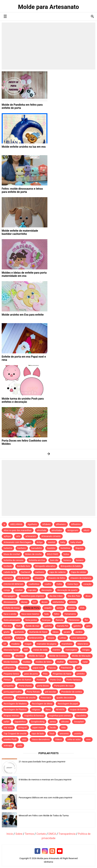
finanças (46, 620)
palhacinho (9, 668)
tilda (64, 728)
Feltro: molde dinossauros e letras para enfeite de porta (22, 190)
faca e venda (10, 614)
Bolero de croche (33, 554)
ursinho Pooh (10, 739)
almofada (42, 530)
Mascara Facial (11, 650)
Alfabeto (46, 524)
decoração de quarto (67, 590)
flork (19, 626)
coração (87, 584)
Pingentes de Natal (62, 674)
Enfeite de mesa (12, 608)
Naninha (73, 662)
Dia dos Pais (74, 596)
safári (6, 722)
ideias (56, 632)
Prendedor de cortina (72, 692)
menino (56, 650)
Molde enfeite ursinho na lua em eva (24, 147)
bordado (8, 566)
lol (5, 644)
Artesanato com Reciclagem (18, 542)
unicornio (64, 734)
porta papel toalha (13, 692)
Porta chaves (25, 686)
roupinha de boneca (34, 716)
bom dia (54, 560)
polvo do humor (24, 680)
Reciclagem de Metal (42, 704)
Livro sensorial (78, 638)
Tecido (53, 728)
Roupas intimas (11, 716)
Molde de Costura (58, 656)
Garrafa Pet (63, 626)
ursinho (78, 734)
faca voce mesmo (30, 614)
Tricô (52, 734)
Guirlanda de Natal (38, 632)
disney (24, 602)
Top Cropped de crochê (15, 734)
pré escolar (51, 692)
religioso (36, 710)
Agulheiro (32, 524)
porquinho (9, 686)
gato (88, 626)
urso (24, 739)
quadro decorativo (65, 698)
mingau (86, 650)
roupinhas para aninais (60, 716)
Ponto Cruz (56, 680)
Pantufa (24, 668)
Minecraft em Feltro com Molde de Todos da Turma (44, 816)
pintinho (81, 674)
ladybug (20, 638)
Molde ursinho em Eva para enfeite (23, 315)
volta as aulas (74, 739)
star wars (8, 728)
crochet (19, 590)
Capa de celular (79, 572)
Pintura (7, 680)
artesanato (31, 536)
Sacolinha (81, 716)
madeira (15, 644)
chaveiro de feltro (57, 578)
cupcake (32, 590)
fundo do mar (33, 626)
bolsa (66, 554)
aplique (7, 536)
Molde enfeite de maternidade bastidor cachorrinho (20, 232)
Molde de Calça (36, 656)
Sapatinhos (20, 722)
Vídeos (59, 739)
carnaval (8, 578)
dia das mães (56, 596)
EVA (82, 608)
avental (52, 542)
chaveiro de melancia (81, 578)
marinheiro (67, 644)
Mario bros (83, 644)
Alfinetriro (76, 524)
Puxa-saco (46, 698)
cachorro (40, 572)
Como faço (73, 584)
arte (18, 536)
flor (86, 620)
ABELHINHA (16, 524)
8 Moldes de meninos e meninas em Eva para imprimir (45, 780)
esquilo (48, 608)
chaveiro (39, 578)
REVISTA (60, 710)
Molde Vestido (11, 662)
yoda (20, 745)
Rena (48, 710)
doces (44, 602)
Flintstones (74, 620)
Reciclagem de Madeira (15, 704)
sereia (53, 722)
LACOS (7, 638)
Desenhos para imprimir (32, 596)
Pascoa (52, 668)
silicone (65, 722)
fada (47, 614)
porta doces (43, 686)
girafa (6, 632)
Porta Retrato (33, 692)
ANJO (86, 530)
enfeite (73, 602)
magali (28, 644)
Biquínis (79, 548)
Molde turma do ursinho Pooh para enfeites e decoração (23, 400)
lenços (51, 638)
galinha (48, 626)
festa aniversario (12, 620)
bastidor (51, 548)
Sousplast (79, 722)
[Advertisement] (48, 46)
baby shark (76, 542)
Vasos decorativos (41, 739)
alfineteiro (61, 524)
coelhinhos (34, 584)
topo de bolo (38, 734)
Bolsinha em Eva (37, 560)
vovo (88, 739)
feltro (57, 614)
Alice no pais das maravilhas (18, 530)
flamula (59, 620)
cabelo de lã (10, 572)
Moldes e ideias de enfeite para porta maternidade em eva (24, 274)
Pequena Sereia (11, 674)
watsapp (8, 745)
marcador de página (47, 644)
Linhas (63, 638)
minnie (7, 656)
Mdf (26, 650)
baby (63, 542)
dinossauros (10, 602)
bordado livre (24, 566)
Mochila (20, 656)
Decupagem (10, 596)
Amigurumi (73, 530)
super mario (38, 728)
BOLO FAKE (53, 554)
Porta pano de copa (64, 686)
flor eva (7, 626)
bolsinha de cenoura (14, 560)
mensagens (71, 650)
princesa (8, 698)
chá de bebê (23, 578)
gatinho (77, 626)
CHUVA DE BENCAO (13, 584)
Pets (45, 674)
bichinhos (65, 548)
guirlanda (19, 632)
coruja (7, 590)
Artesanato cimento (51, 536)
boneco (80, 560)
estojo (60, 608)
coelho (48, 584)
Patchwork (66, 668)
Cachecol (25, 572)
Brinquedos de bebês (71, 566)
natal (85, 662)
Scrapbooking (38, 722)
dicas (88, 596)
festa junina (31, 620)
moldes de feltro (44, 662)
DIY (35, 602)
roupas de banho (78, 710)
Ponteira (41, 680)
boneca (67, 560)
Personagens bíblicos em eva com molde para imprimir (46, 798)
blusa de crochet (12, 554)
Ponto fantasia (74, 680)
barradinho (37, 548)
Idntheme (48, 862)
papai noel (38, 668)
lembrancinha (36, 638)
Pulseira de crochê (27, 698)
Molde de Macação (81, 656)
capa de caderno (58, 572)
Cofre (59, 584)
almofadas (57, 530)
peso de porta (31, 674)
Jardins (79, 632)
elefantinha (58, 602)
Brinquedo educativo (45, 566)
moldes (27, 662)
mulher (60, 662)
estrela (72, 608)
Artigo (40, 542)
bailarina (8, 548)
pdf (78, 668)
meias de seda (40, 650)
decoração (47, 590)
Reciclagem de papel (68, 704)
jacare (67, 632)
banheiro (22, 548)
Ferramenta (70, 614)
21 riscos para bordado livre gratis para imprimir (42, 762)
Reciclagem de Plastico (15, 710)
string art (23, 728)
